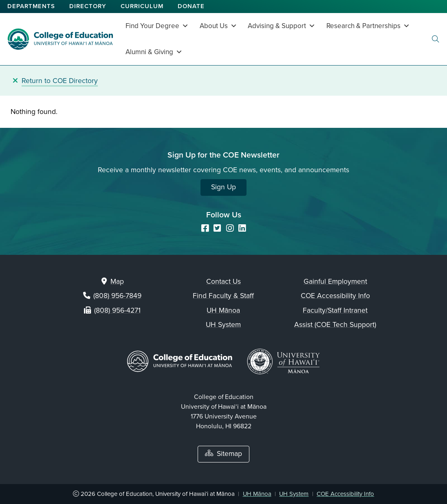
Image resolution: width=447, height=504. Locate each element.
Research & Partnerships (368, 26)
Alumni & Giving (154, 52)
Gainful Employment (335, 282)
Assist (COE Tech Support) (335, 325)
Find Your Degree (157, 26)
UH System (223, 325)
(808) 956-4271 (117, 310)
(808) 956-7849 (117, 296)
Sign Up (223, 187)
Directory (88, 6)
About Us (218, 26)
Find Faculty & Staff (223, 296)
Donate (191, 6)
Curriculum (142, 6)
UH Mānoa (223, 310)
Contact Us (223, 282)
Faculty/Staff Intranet (335, 310)
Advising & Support (282, 26)
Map (117, 282)
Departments (31, 6)
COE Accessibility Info (335, 296)
